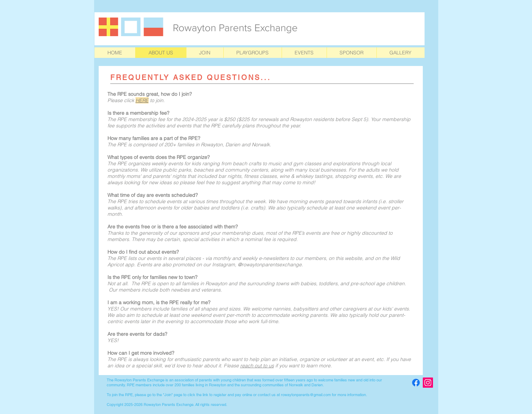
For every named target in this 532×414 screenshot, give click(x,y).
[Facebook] (416, 383)
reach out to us (257, 366)
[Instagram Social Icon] (428, 383)
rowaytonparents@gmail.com (306, 395)
